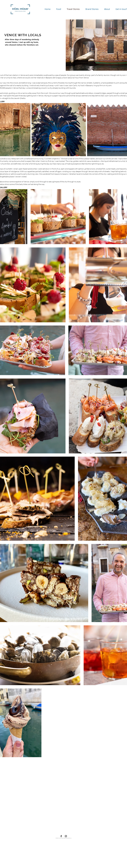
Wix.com (70, 838)
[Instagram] (66, 836)
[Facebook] (61, 836)
